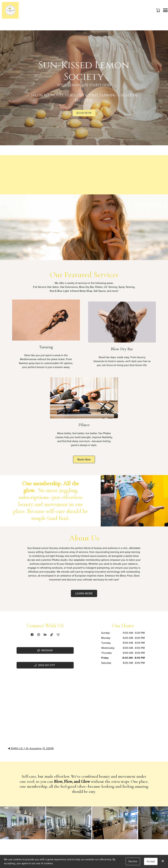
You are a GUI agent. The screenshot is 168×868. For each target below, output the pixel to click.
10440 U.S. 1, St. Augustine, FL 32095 (31, 748)
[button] (158, 10)
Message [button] (45, 650)
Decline (133, 861)
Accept (151, 861)
